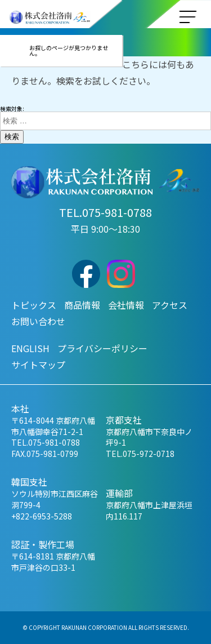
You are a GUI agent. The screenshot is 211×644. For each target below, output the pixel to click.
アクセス (170, 305)
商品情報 (82, 305)
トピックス (34, 305)
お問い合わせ (38, 321)
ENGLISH (30, 348)
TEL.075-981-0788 (105, 212)
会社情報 (126, 305)
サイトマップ (38, 365)
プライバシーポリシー (102, 348)
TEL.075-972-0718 (140, 454)
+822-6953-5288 (42, 516)
